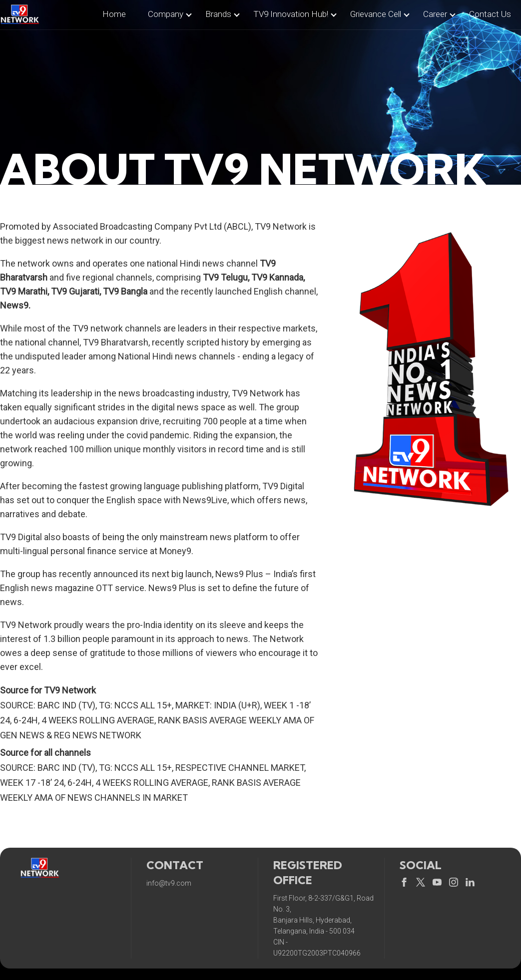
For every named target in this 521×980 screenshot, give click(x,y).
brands (218, 14)
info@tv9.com (169, 883)
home (114, 14)
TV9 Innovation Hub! (291, 14)
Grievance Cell (376, 14)
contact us (490, 14)
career (435, 14)
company (166, 14)
